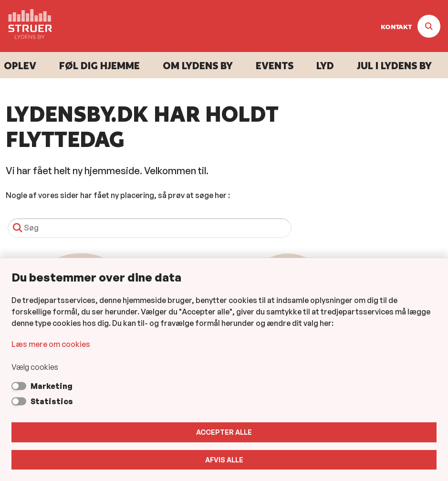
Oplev (20, 66)
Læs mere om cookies (51, 344)
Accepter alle (224, 432)
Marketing (52, 386)
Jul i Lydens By (394, 66)
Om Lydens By (198, 66)
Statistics (52, 401)
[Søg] (150, 228)
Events (275, 66)
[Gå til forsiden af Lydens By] (27, 26)
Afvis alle (224, 460)
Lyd (325, 66)
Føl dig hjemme (99, 66)
